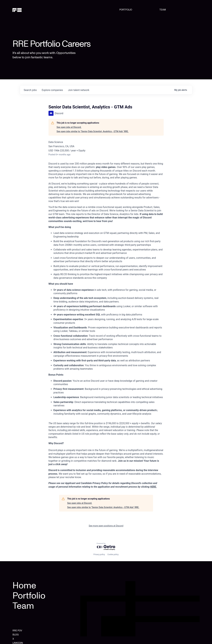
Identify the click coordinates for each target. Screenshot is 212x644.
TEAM (163, 10)
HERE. (153, 487)
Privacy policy (99, 554)
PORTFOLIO (126, 10)
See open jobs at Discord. (69, 127)
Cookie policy (113, 554)
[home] (26, 10)
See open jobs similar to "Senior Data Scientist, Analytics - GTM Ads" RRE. (93, 131)
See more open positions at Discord (106, 526)
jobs (30, 90)
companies (52, 90)
